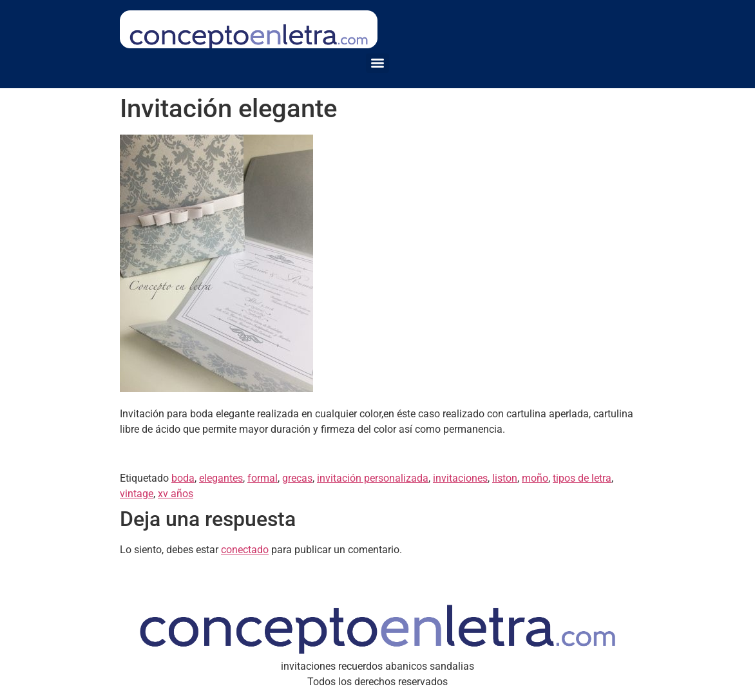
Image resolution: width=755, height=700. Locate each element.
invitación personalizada (373, 478)
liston (505, 478)
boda (183, 478)
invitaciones (460, 478)
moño (535, 478)
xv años (176, 494)
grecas (297, 478)
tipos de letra (582, 478)
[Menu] (377, 63)
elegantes (221, 478)
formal (263, 478)
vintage (137, 494)
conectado (245, 550)
